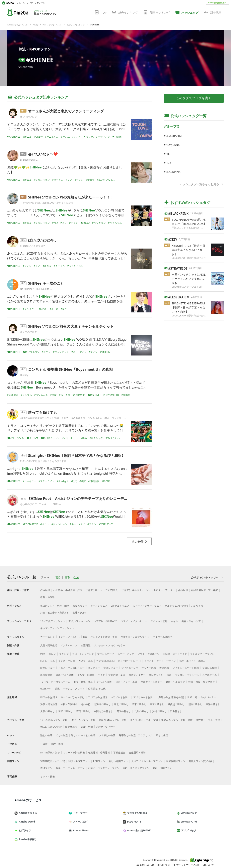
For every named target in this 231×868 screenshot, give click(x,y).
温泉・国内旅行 (49, 704)
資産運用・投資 (137, 753)
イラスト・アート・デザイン (160, 661)
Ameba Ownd (26, 822)
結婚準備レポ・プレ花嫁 (205, 590)
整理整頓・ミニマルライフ (135, 637)
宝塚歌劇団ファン (176, 761)
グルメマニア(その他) (176, 606)
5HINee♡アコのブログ (33, 246)
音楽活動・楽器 (117, 675)
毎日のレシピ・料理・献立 (55, 606)
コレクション (156, 675)
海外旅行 (86, 704)
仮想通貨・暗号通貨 (99, 753)
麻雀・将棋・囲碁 (83, 682)
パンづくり (197, 606)
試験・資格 (57, 744)
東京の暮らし (157, 704)
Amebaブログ (188, 813)
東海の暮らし (213, 704)
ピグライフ (24, 830)
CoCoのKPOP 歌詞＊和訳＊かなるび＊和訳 (43, 461)
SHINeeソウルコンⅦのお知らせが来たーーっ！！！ (71, 197)
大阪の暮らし (48, 711)
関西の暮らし (83, 711)
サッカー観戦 (149, 668)
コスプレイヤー (137, 675)
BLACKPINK (173, 172)
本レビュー (94, 668)
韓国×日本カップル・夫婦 (113, 720)
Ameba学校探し (27, 839)
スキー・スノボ (126, 654)
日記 (57, 577)
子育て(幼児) (112, 590)
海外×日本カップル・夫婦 (144, 720)
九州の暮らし (142, 711)
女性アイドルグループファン (147, 761)
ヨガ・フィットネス (126, 682)
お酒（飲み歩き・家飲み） (55, 613)
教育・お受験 (48, 597)
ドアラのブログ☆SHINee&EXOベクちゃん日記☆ (47, 203)
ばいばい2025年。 (43, 240)
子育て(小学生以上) (132, 590)
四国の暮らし (124, 711)
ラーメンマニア (99, 606)
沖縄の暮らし (159, 711)
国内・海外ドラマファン (136, 768)
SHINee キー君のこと (46, 283)
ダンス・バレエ (67, 661)
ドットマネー (80, 813)
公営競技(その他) (97, 689)
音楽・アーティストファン (70, 768)
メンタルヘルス (69, 645)
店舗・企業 (72, 577)
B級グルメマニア (120, 606)
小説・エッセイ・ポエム (192, 661)
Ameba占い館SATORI (139, 830)
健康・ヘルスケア (175, 682)
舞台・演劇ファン (162, 768)
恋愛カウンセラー (106, 727)
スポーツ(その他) (65, 675)
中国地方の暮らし (103, 711)
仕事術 (44, 744)
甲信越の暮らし (176, 704)
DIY (85, 637)
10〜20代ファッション (53, 621)
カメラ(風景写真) (105, 661)
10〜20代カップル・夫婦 (54, 720)
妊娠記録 (45, 590)
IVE (168, 154)
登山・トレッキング (83, 654)
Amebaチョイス (27, 813)
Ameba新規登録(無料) (217, 3)
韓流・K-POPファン (35, 49)
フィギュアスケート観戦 (186, 668)
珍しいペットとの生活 (83, 735)
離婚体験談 (71, 727)
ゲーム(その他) (104, 682)
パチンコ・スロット (74, 689)
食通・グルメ (80, 613)
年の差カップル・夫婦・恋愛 (177, 720)
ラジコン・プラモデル (187, 675)
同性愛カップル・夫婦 (208, 720)
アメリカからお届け (144, 697)
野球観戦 (164, 668)
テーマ (45, 577)
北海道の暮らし (102, 704)
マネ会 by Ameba (136, 813)
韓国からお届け (49, 697)
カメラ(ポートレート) (129, 661)
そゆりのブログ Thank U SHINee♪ (41, 504)
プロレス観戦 (210, 668)
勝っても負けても (43, 412)
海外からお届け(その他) (171, 697)
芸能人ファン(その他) (200, 761)
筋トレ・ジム (48, 661)
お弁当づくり (80, 606)
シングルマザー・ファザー (160, 590)
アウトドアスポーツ (149, 654)
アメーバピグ (80, 822)
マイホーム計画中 (162, 637)
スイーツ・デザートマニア (147, 606)
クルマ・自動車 (86, 675)
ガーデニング (48, 637)
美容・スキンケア (191, 621)
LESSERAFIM (174, 136)
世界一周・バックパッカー (202, 697)
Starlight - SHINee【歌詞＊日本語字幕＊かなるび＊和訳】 (77, 455)
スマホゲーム (210, 675)
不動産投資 (119, 753)
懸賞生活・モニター (151, 682)
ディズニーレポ (130, 668)
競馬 (57, 689)
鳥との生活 (162, 735)
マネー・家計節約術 (74, 753)
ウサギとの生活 (107, 735)
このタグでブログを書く (194, 98)
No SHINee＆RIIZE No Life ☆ (36, 289)
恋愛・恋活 (87, 727)
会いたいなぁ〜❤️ (43, 154)
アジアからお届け (98, 697)
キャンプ (64, 654)
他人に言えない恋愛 (51, 727)
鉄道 (169, 675)
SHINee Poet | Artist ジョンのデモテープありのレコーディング (82, 498)
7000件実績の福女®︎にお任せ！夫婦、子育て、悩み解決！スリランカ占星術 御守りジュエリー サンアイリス (80, 418)
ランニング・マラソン (202, 654)
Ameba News (80, 830)
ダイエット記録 (159, 621)
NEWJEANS (172, 145)
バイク (101, 675)
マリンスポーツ (106, 654)
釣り (43, 654)
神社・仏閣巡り (69, 704)
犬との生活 (62, 735)
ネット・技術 (48, 777)
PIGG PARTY (134, 822)
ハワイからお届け (120, 697)
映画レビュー (48, 668)
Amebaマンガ (188, 822)
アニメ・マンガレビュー (71, 668)
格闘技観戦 (46, 675)
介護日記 (86, 645)
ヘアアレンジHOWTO (106, 621)
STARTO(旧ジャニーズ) (53, 761)
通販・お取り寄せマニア (202, 682)
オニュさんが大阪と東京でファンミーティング (66, 111)
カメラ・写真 (86, 661)
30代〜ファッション (79, 621)
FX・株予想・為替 (50, 753)
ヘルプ (209, 865)
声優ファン (46, 768)
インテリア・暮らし (69, 637)
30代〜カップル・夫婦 (83, 720)
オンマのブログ (28, 117)
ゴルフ (52, 654)
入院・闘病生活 (49, 645)
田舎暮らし (176, 711)
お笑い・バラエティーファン (104, 768)
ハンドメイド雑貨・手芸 (104, 637)
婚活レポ (183, 590)
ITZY (168, 163)
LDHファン (99, 761)
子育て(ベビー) (94, 590)
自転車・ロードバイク (175, 654)
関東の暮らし (139, 704)
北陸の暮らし (195, 704)
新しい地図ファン (118, 761)
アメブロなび (188, 830)
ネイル (174, 621)
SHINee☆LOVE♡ (30, 160)
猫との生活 (46, 735)
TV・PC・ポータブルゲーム (55, 682)
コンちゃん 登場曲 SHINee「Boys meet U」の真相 (70, 369)
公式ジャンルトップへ (207, 577)
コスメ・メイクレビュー (134, 621)
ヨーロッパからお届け (73, 697)
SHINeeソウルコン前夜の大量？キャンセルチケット (71, 326)
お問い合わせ (145, 865)
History (24, 375)
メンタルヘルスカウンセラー (109, 645)
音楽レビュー (111, 668)
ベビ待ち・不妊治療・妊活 (68, 590)
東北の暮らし (121, 704)
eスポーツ (46, 689)
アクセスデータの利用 (187, 865)
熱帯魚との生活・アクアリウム (136, 735)
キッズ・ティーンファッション (57, 628)
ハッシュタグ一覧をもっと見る (202, 184)
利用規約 (164, 865)
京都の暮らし (65, 711)
